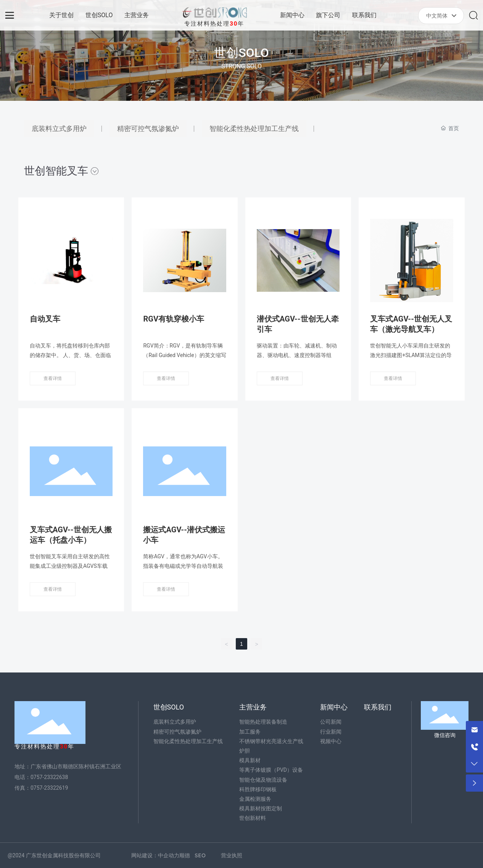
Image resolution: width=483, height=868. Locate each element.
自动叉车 (45, 319)
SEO (200, 855)
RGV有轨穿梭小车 (174, 319)
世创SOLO (241, 53)
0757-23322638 (49, 777)
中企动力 (169, 855)
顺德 (185, 855)
